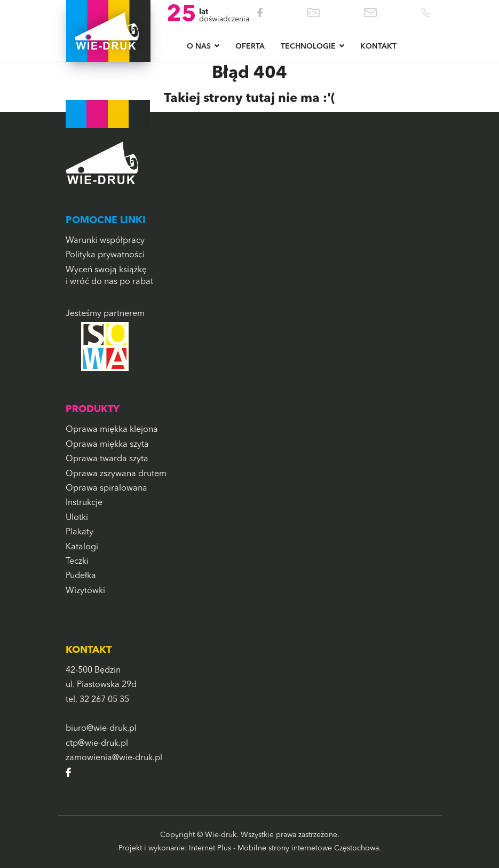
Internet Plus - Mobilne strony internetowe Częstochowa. (285, 848)
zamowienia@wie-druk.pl (114, 758)
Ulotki (77, 518)
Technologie (308, 46)
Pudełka (81, 576)
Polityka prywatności (105, 255)
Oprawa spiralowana (106, 488)
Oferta (250, 46)
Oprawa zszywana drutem (116, 474)
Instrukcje (84, 503)
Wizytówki (85, 591)
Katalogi (82, 547)
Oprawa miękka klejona (112, 430)
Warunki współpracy (105, 241)
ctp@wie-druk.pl (97, 744)
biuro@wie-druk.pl (101, 729)
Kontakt (378, 46)
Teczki (77, 562)
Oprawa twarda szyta (107, 459)
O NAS (199, 46)
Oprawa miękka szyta (107, 445)
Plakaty (80, 532)
